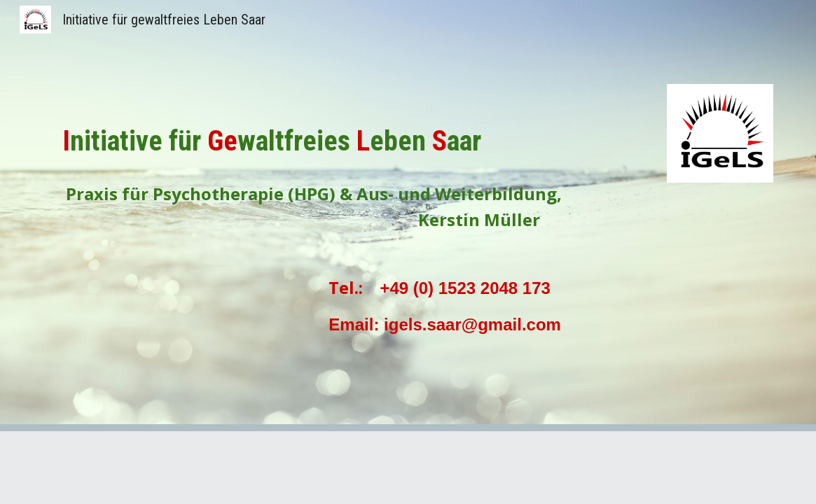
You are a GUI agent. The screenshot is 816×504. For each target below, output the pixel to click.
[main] (345, 163)
